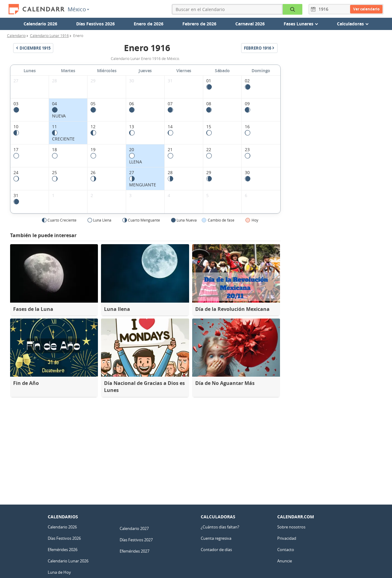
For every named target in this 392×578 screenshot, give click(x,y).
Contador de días (216, 550)
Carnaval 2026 (250, 24)
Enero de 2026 (149, 24)
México (78, 9)
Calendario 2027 (134, 528)
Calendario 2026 (40, 24)
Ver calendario (366, 9)
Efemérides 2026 (63, 550)
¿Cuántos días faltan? (220, 527)
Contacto (286, 550)
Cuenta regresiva (216, 538)
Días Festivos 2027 (136, 540)
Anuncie (285, 561)
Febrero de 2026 (199, 24)
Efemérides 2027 (134, 551)
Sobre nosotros (291, 527)
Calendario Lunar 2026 (68, 561)
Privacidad (287, 538)
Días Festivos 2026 (95, 24)
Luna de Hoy (59, 572)
